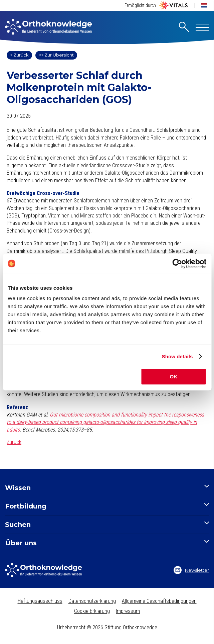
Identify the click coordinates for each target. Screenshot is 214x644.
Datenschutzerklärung (92, 601)
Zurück (14, 442)
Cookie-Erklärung (92, 611)
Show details (177, 356)
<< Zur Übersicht (56, 55)
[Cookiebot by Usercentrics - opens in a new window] (177, 264)
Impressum (128, 611)
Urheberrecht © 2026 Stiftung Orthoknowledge (107, 627)
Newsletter (191, 570)
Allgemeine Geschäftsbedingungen (159, 601)
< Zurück (19, 55)
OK (174, 377)
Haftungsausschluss (40, 601)
